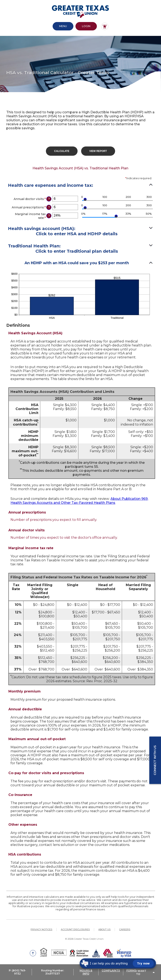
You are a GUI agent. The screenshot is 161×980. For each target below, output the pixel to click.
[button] (80, 249)
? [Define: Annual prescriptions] (49, 207)
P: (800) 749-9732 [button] (17, 973)
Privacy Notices (41, 929)
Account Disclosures (75, 929)
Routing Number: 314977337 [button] (53, 973)
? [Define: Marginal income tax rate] (49, 216)
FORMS (131, 971)
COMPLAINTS (111, 971)
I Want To (141, 973)
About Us (104, 929)
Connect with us (155, 760)
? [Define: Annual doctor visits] (49, 199)
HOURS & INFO (86, 973)
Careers (125, 929)
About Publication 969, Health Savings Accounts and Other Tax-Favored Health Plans (80, 500)
